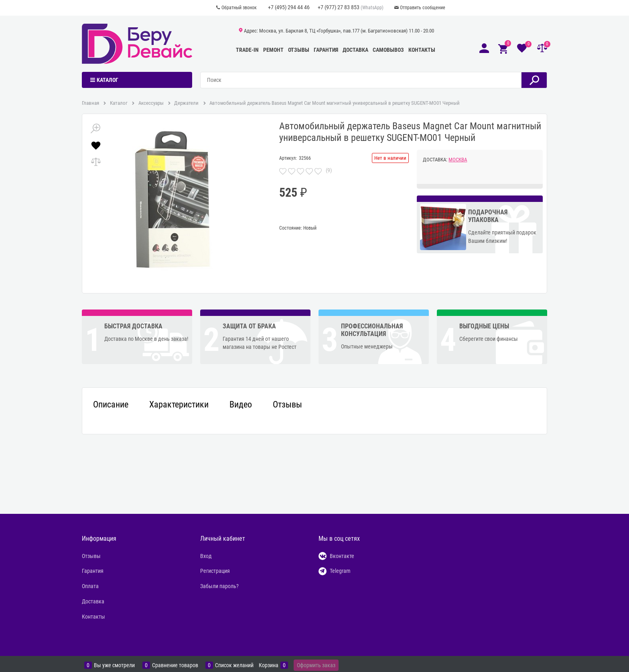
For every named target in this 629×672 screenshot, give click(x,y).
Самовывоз (388, 50)
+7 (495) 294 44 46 (289, 7)
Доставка (355, 50)
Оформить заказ (316, 665)
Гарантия (326, 50)
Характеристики (179, 405)
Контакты (422, 50)
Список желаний (234, 665)
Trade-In (247, 50)
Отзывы (299, 50)
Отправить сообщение (423, 8)
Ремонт (273, 50)
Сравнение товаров (175, 665)
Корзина (269, 665)
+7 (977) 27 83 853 (339, 7)
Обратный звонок (239, 8)
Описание (111, 405)
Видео (241, 405)
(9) (329, 170)
